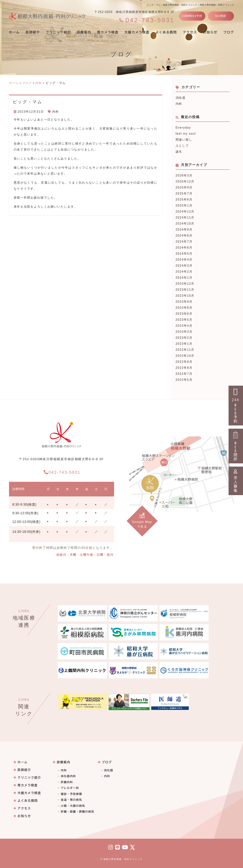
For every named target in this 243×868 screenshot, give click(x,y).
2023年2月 (184, 338)
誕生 (179, 152)
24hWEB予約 (236, 406)
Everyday (183, 128)
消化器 (181, 98)
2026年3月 (184, 175)
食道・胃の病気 (71, 800)
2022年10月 (185, 356)
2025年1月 (184, 205)
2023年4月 (184, 326)
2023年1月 (184, 344)
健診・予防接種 (71, 794)
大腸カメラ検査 (137, 32)
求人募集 (236, 481)
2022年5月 (184, 380)
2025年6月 (184, 199)
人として (182, 146)
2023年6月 (184, 314)
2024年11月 (185, 218)
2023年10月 (185, 296)
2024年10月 (185, 224)
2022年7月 (184, 374)
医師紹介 (33, 32)
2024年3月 (184, 266)
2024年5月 (184, 254)
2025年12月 (185, 181)
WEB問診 (236, 446)
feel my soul (186, 134)
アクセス (190, 32)
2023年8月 (184, 308)
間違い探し (184, 140)
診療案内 (84, 32)
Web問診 (221, 16)
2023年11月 (185, 290)
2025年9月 (184, 187)
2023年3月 (184, 332)
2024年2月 (184, 272)
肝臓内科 (67, 782)
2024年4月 (184, 260)
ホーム (14, 32)
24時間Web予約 (192, 16)
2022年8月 (184, 368)
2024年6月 (184, 248)
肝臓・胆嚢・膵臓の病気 (78, 812)
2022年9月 (184, 362)
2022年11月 (185, 350)
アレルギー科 (70, 788)
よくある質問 (166, 32)
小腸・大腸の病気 (73, 806)
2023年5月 (184, 320)
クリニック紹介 (58, 32)
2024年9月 (184, 230)
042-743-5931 (62, 471)
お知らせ (210, 32)
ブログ (107, 762)
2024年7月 (184, 242)
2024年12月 (185, 212)
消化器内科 (68, 776)
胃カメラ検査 (108, 32)
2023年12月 (185, 284)
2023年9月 (184, 302)
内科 (56, 112)
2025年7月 (184, 193)
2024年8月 (184, 236)
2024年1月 (184, 278)
